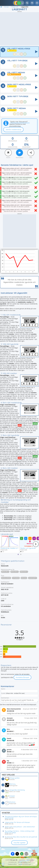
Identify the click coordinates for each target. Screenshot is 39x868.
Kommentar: (5, 698)
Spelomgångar (13, 141)
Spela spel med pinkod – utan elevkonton (20, 827)
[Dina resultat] (23, 3)
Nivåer (26, 141)
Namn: (3, 689)
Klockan (12, 802)
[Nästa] (36, 544)
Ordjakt (12, 796)
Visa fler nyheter (19, 843)
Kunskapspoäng (13, 147)
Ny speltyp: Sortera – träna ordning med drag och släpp (19, 832)
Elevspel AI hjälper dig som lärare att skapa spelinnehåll (21, 817)
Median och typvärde (28, 548)
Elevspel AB (14, 860)
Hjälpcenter (30, 860)
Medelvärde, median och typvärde (13, 548)
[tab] (18, 554)
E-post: (3, 693)
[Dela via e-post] (26, 854)
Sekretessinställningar (25, 864)
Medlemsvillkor (12, 864)
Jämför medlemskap (13, 130)
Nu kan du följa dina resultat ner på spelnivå (21, 837)
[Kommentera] (19, 153)
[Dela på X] (17, 854)
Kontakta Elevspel (22, 677)
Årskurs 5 (15, 572)
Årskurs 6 (24, 572)
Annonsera (22, 860)
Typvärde (16, 578)
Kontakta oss (12, 862)
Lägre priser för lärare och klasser (17, 822)
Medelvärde (6, 578)
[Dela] (31, 153)
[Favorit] (8, 153)
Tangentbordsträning (17, 790)
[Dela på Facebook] (13, 854)
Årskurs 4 (5, 572)
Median (24, 578)
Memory (12, 784)
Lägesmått (33, 578)
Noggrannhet (26, 147)
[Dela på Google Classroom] (22, 854)
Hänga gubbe (14, 778)
